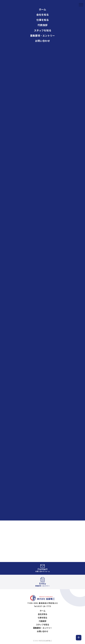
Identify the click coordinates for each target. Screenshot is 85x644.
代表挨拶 (42, 14)
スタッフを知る (43, 19)
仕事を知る (43, 9)
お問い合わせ (42, 30)
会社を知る (43, 3)
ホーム (43, 611)
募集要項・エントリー (42, 24)
